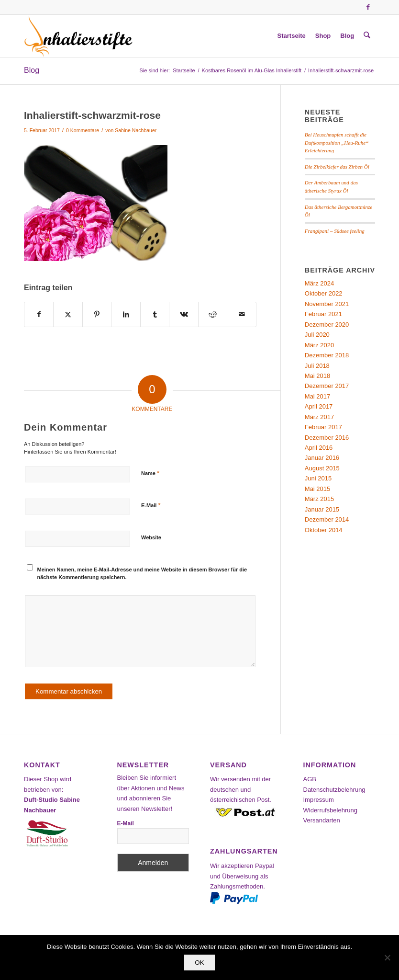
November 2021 (327, 304)
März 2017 (319, 417)
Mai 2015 (317, 489)
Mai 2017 (317, 396)
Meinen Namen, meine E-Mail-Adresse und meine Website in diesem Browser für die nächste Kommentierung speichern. (142, 574)
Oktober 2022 (324, 293)
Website (151, 537)
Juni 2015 (318, 478)
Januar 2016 (322, 458)
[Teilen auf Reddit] (213, 314)
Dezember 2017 (327, 386)
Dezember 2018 (327, 355)
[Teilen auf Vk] (183, 314)
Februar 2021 (323, 314)
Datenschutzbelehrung (334, 790)
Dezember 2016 (327, 438)
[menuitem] (292, 36)
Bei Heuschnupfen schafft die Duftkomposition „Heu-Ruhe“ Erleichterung (337, 142)
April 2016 (319, 448)
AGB (310, 779)
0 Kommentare (83, 130)
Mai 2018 (317, 376)
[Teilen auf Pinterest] (97, 314)
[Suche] (367, 36)
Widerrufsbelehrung (330, 810)
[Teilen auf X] (68, 314)
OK (199, 963)
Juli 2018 (317, 366)
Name (150, 473)
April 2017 (319, 406)
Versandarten (322, 820)
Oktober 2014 (324, 530)
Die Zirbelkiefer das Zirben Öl (337, 167)
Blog (32, 70)
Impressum (319, 800)
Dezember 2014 (327, 519)
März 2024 (319, 283)
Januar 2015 (322, 509)
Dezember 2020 (327, 325)
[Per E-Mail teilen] (242, 314)
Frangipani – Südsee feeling (335, 231)
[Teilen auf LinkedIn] (126, 314)
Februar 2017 (323, 427)
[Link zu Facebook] (368, 7)
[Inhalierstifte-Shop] (78, 36)
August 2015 (322, 468)
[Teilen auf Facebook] (39, 314)
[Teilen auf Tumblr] (155, 314)
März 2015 (319, 499)
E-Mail (151, 505)
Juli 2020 (317, 335)
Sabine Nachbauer (136, 130)
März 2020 (319, 345)
